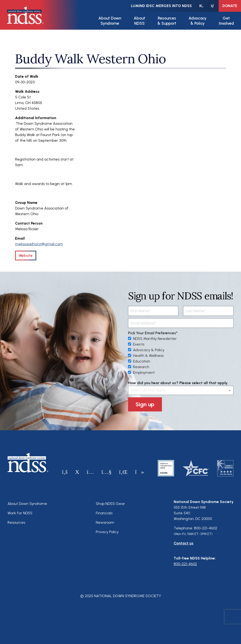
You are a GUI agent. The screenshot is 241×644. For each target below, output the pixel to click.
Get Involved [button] (226, 21)
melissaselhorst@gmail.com (39, 244)
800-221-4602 (185, 564)
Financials (104, 513)
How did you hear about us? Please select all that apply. (178, 383)
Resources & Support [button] (167, 21)
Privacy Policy (107, 532)
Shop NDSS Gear (110, 504)
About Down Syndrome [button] (110, 21)
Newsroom (105, 522)
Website (26, 256)
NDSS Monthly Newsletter (152, 339)
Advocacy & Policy (146, 350)
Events (136, 344)
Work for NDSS (20, 513)
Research (139, 367)
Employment (141, 372)
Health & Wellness (146, 356)
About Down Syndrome (27, 504)
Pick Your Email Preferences (152, 333)
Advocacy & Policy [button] (197, 21)
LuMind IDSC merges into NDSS (161, 6)
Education (139, 361)
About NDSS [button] (139, 21)
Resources (16, 522)
